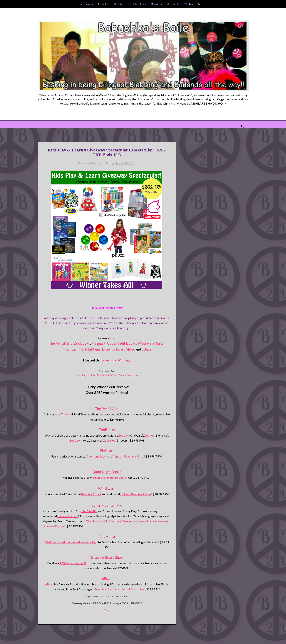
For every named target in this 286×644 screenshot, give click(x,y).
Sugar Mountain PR (107, 505)
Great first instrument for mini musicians (119, 589)
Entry (107, 610)
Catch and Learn (97, 456)
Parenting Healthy (85, 375)
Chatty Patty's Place (108, 375)
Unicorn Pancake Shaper (136, 494)
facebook (139, 4)
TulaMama (92, 349)
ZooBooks (82, 343)
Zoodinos (109, 440)
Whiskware (146, 343)
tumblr (103, 4)
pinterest (121, 4)
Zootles (149, 435)
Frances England (68, 516)
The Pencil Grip (61, 343)
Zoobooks (76, 440)
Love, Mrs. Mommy (116, 360)
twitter (157, 4)
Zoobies (124, 435)
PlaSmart (98, 343)
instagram (87, 4)
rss (201, 4)
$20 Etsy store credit (73, 563)
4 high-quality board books (109, 477)
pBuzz (147, 349)
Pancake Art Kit (91, 494)
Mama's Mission (129, 375)
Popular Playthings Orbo (128, 456)
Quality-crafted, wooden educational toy (71, 542)
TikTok (189, 4)
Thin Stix (66, 414)
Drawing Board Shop (118, 349)
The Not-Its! (89, 511)
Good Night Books (121, 343)
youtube (174, 4)
